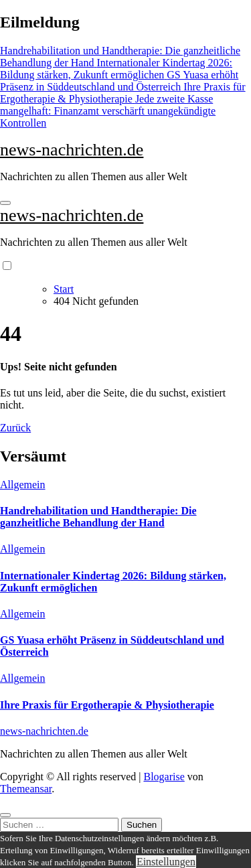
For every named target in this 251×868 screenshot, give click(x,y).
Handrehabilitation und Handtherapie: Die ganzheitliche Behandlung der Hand (98, 517)
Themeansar (26, 789)
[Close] (5, 815)
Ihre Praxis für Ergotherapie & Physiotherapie (107, 705)
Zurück (15, 428)
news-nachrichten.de (72, 150)
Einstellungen (166, 862)
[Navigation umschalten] (5, 203)
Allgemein (23, 485)
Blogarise (164, 777)
